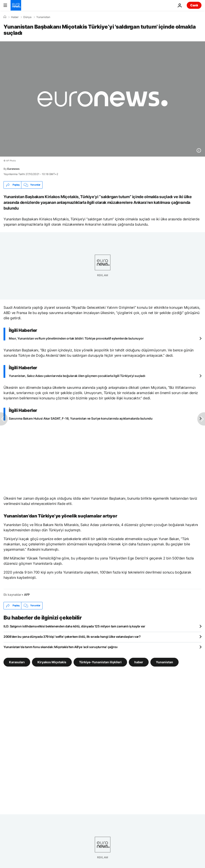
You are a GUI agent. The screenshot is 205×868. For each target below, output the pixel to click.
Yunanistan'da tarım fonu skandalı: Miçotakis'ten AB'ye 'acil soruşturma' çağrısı (61, 647)
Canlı (194, 5)
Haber (15, 17)
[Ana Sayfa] (5, 17)
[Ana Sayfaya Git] (16, 5)
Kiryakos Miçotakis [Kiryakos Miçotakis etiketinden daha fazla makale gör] (52, 662)
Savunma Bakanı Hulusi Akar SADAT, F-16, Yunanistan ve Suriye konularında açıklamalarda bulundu (81, 418)
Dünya (27, 17)
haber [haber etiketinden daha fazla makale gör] (139, 662)
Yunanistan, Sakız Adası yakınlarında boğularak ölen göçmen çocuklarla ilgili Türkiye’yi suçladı (77, 376)
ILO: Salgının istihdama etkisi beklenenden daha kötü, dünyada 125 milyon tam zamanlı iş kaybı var (74, 626)
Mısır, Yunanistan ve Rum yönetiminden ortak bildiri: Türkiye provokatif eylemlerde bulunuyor (76, 338)
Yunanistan (43, 17)
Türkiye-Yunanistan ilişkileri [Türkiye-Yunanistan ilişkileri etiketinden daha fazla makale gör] (100, 662)
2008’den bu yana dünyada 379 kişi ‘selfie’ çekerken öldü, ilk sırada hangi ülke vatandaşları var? (72, 637)
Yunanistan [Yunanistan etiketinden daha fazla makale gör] (164, 662)
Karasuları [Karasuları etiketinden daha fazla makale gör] (17, 662)
